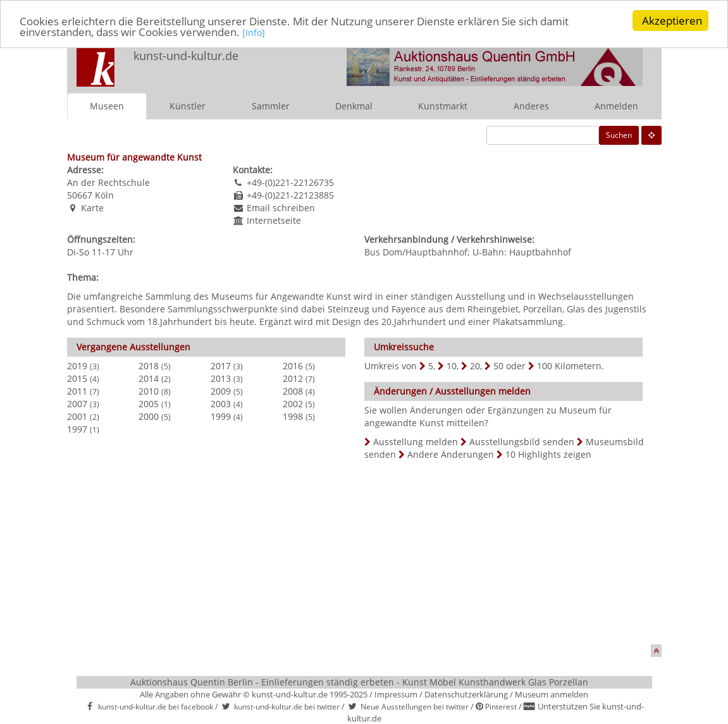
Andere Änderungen (451, 454)
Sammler (271, 106)
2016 (293, 366)
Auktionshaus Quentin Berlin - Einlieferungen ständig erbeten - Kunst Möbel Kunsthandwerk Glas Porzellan (359, 682)
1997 (77, 429)
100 (545, 366)
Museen (107, 106)
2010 (149, 391)
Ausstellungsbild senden (522, 442)
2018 (149, 366)
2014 (149, 378)
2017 (221, 366)
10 (452, 366)
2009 (221, 391)
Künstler (188, 106)
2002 (293, 404)
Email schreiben (281, 208)
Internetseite (274, 220)
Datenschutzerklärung (466, 694)
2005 (149, 404)
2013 (221, 378)
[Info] (254, 33)
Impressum (396, 694)
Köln (104, 195)
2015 (77, 378)
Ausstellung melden (416, 442)
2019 (77, 366)
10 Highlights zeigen (548, 454)
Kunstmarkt (443, 106)
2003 (221, 404)
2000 (149, 416)
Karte (92, 208)
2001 (77, 416)
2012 (293, 378)
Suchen (619, 135)
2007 (77, 404)
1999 (221, 416)
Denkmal (354, 106)
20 (475, 366)
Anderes (531, 106)
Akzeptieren (672, 21)
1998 (293, 416)
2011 (77, 391)
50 (498, 366)
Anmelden (616, 106)
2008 (293, 391)
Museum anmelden (552, 694)
